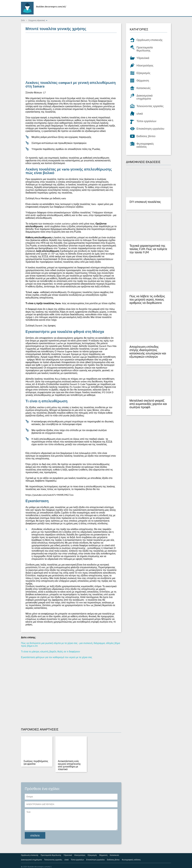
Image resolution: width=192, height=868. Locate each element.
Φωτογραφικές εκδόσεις (145, 145)
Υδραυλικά (143, 58)
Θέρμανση (143, 81)
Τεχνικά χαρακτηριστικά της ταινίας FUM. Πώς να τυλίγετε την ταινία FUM (148, 249)
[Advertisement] (71, 57)
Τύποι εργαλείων (146, 121)
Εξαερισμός (143, 73)
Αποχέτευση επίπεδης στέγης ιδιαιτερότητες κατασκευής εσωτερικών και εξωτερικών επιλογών (148, 352)
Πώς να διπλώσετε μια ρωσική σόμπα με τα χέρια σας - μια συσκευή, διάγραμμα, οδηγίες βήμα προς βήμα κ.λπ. (70, 644)
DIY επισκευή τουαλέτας (145, 202)
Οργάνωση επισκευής (150, 40)
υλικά (140, 114)
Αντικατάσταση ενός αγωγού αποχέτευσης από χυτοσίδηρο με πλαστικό (69, 765)
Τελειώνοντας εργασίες (150, 106)
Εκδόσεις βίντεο (146, 136)
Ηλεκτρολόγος (145, 65)
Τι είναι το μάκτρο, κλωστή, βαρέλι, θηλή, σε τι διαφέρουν (50, 651)
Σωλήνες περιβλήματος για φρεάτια (36, 762)
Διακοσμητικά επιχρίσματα (145, 97)
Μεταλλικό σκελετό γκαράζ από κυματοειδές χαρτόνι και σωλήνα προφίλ (148, 404)
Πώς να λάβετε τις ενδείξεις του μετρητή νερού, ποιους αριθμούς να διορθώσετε (147, 300)
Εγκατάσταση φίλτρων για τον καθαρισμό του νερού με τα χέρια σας (57, 657)
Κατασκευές (144, 88)
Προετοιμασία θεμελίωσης (145, 49)
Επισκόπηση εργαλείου (150, 129)
